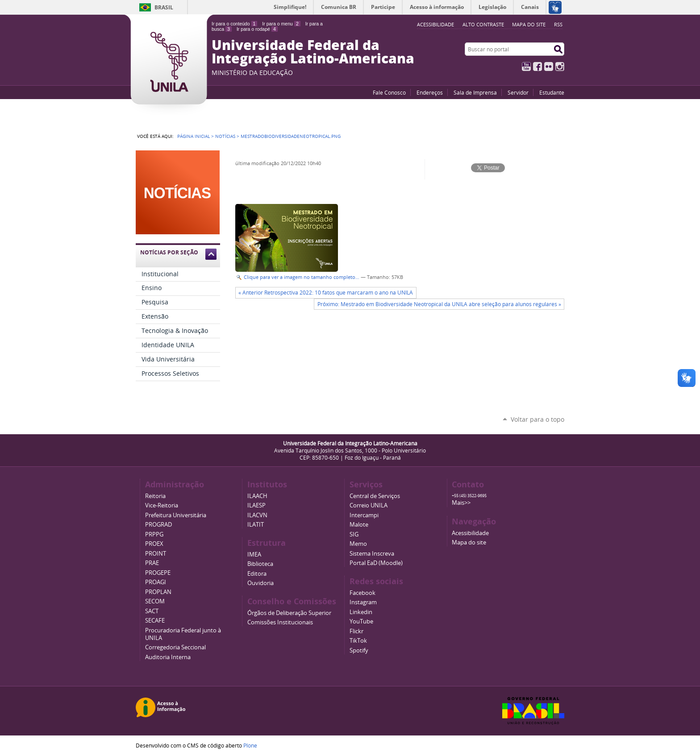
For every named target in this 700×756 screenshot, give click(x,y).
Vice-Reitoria (162, 505)
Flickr (549, 66)
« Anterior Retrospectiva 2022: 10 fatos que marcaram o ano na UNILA (326, 293)
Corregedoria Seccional (175, 647)
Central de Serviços (375, 496)
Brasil (164, 7)
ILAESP (256, 505)
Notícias (225, 136)
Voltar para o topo (537, 419)
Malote (359, 525)
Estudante (552, 92)
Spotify (359, 650)
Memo (358, 544)
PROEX (154, 544)
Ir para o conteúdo (234, 24)
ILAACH (257, 496)
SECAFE (155, 621)
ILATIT (256, 525)
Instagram (560, 66)
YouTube (526, 66)
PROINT (156, 554)
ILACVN (257, 515)
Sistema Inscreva (372, 554)
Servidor (518, 92)
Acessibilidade (470, 533)
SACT (152, 611)
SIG (354, 534)
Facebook (537, 66)
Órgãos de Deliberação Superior (289, 613)
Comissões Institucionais (280, 622)
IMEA (254, 555)
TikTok (358, 641)
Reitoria (155, 496)
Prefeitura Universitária (176, 515)
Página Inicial (194, 136)
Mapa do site (529, 24)
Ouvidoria (260, 583)
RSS (558, 24)
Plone (250, 745)
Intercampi (364, 515)
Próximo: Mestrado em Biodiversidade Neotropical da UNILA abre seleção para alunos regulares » (439, 304)
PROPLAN (158, 592)
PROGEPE (158, 573)
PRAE (152, 563)
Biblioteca (260, 564)
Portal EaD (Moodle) (376, 563)
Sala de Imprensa (475, 92)
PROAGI (156, 582)
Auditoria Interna (168, 657)
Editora (257, 574)
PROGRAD (158, 525)
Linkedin (361, 612)
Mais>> (461, 503)
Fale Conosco (389, 92)
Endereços (430, 92)
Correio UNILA (369, 505)
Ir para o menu (281, 24)
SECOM (155, 601)
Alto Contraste (483, 24)
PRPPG (154, 534)
